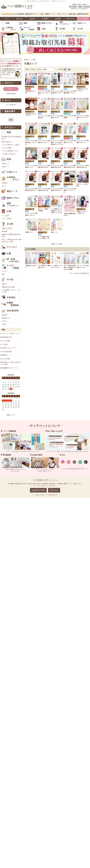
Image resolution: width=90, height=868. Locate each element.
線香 (3, 274)
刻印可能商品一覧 (6, 337)
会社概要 (11, 484)
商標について (11, 415)
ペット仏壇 (5, 216)
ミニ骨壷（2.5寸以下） (9, 154)
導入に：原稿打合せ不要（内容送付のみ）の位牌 (12, 241)
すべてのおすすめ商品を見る (80, 273)
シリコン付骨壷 (7, 148)
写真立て (5, 284)
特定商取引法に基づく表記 (23, 484)
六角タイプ (5, 167)
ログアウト (53, 486)
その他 (4, 324)
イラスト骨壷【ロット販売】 (11, 145)
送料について (78, 484)
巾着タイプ (5, 164)
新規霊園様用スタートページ (9, 368)
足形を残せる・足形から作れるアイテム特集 (11, 363)
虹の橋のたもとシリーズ (8, 348)
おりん (4, 186)
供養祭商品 (4, 355)
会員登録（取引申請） (49, 484)
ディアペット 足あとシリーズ (10, 333)
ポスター (5, 321)
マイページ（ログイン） (41, 486)
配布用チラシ (6, 318)
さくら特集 (4, 344)
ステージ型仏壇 (7, 219)
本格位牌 (5, 231)
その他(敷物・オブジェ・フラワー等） (11, 291)
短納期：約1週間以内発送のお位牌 (11, 235)
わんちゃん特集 (5, 359)
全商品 (26, 59)
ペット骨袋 (33, 59)
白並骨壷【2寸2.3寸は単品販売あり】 (11, 138)
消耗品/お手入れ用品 (8, 287)
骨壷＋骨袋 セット (8, 142)
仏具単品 (5, 183)
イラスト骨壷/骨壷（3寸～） (11, 151)
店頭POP (5, 315)
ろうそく (5, 271)
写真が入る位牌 (7, 228)
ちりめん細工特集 (6, 351)
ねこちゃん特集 (5, 341)
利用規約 (60, 484)
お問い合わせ (37, 484)
